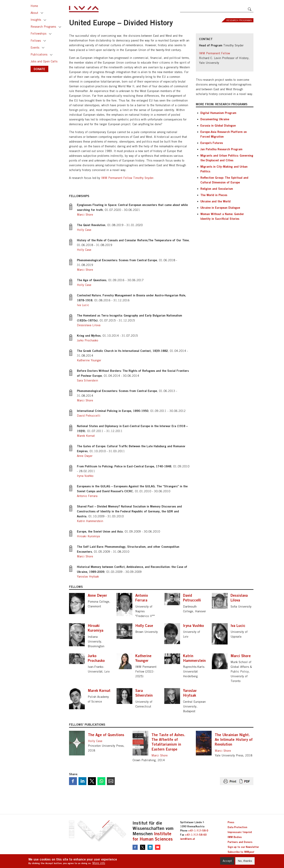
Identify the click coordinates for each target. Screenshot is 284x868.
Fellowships (38, 33)
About (34, 13)
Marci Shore (85, 215)
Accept (227, 862)
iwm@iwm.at (188, 839)
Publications (39, 54)
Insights (36, 20)
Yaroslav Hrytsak (88, 576)
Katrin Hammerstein (90, 521)
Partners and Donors (240, 842)
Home (34, 6)
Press (231, 822)
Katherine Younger (89, 360)
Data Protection (237, 827)
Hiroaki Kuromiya (88, 536)
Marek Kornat (86, 436)
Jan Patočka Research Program (221, 149)
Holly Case (84, 230)
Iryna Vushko (85, 476)
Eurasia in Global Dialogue (218, 125)
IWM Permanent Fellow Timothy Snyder (127, 178)
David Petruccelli (89, 416)
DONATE (39, 69)
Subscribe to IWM (241, 852)
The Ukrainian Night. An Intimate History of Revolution (234, 740)
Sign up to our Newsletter (243, 847)
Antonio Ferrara (87, 496)
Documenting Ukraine (215, 119)
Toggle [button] (42, 13)
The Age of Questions (106, 735)
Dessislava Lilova (89, 325)
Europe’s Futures (212, 143)
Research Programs (43, 27)
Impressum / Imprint (240, 832)
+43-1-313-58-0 (198, 830)
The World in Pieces (214, 195)
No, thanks (245, 862)
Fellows (36, 41)
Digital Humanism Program (218, 113)
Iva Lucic (83, 305)
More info (99, 864)
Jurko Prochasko (88, 340)
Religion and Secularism (217, 189)
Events (35, 47)
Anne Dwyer (85, 456)
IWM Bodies (235, 837)
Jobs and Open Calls (44, 61)
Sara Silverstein (87, 380)
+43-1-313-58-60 (196, 835)
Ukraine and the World (215, 201)
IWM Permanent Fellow (214, 53)
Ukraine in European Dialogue (220, 208)
